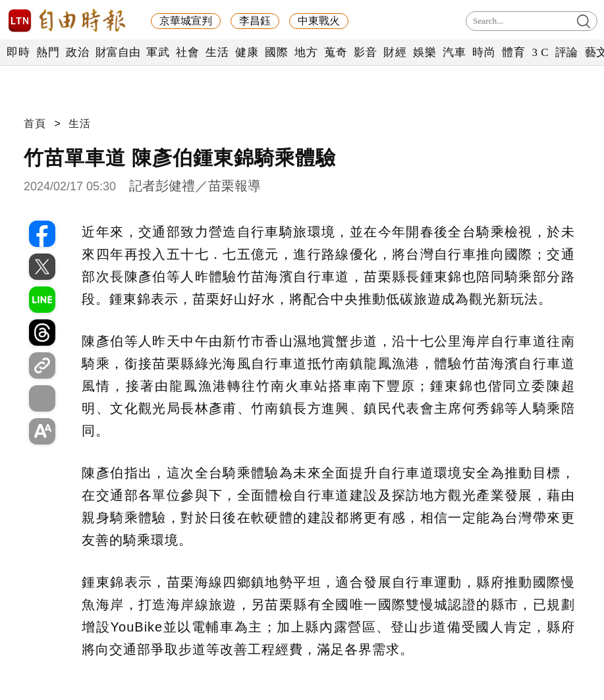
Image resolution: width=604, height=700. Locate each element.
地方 (306, 52)
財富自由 (118, 52)
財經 (395, 52)
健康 (247, 52)
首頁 (35, 123)
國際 (276, 52)
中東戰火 (319, 21)
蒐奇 (336, 52)
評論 (567, 52)
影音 (365, 52)
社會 (187, 52)
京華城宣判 (186, 21)
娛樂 (425, 52)
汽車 (454, 52)
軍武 (158, 52)
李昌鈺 (255, 21)
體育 (513, 52)
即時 (18, 52)
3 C (540, 52)
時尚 (484, 52)
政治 (77, 52)
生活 (217, 52)
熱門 (48, 52)
